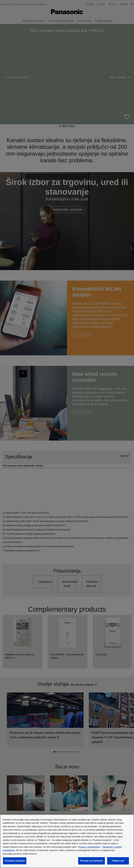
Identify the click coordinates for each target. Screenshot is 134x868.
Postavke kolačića (15, 861)
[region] (67, 841)
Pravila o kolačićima (89, 847)
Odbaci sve (118, 861)
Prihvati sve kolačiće (92, 861)
